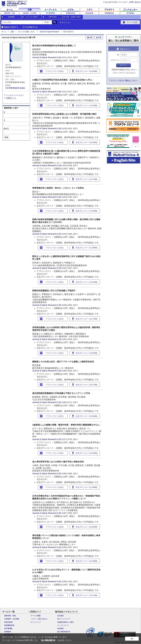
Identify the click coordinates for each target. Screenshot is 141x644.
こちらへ (133, 70)
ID (118, 55)
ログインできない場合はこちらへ (124, 80)
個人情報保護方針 (64, 632)
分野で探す (53, 17)
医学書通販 (8, 628)
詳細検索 (11, 17)
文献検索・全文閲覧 (12, 619)
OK (132, 639)
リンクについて (63, 625)
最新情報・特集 (10, 616)
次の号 (99, 38)
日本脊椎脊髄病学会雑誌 (15, 88)
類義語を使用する (11, 27)
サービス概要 (36, 616)
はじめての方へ (112, 2)
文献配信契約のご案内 (65, 622)
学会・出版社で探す (73, 17)
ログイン (124, 65)
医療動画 (8, 632)
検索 (6, 137)
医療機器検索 (9, 625)
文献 (12, 32)
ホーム (4, 32)
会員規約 (60, 628)
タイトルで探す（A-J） (27, 32)
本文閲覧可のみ (32, 27)
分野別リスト (11, 98)
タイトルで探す (32, 17)
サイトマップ (36, 622)
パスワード (114, 60)
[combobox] (22, 22)
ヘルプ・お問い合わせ (131, 2)
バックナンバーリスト (15, 95)
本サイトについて (64, 619)
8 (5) (60, 57)
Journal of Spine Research (49, 32)
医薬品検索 (8, 622)
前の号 (90, 38)
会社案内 (60, 616)
